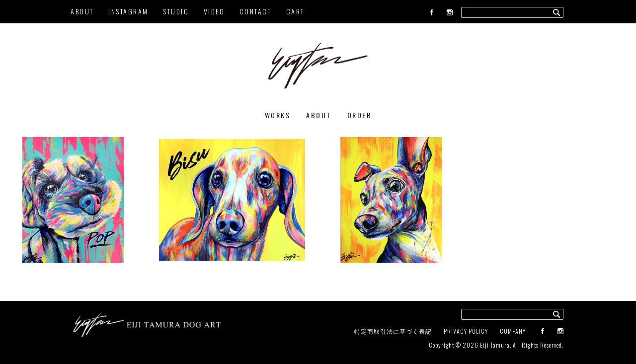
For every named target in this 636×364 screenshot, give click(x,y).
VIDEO (214, 11)
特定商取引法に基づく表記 (393, 331)
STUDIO (176, 11)
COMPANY (513, 331)
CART (295, 11)
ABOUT (82, 11)
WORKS (278, 115)
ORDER (359, 115)
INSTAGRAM (128, 11)
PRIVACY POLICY (466, 331)
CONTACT (256, 11)
